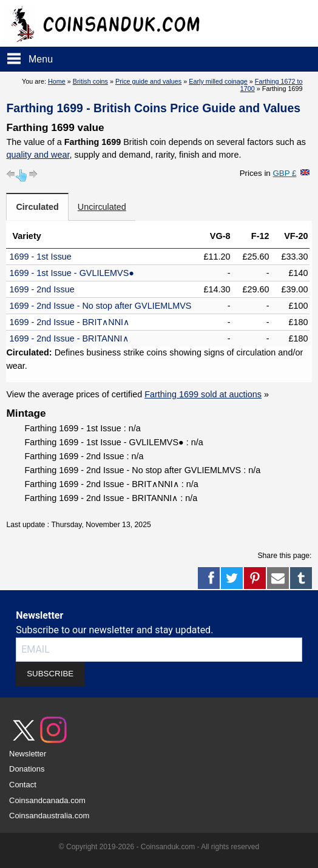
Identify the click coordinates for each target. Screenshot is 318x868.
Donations (27, 769)
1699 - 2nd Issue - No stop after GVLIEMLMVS (100, 306)
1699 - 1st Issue (40, 257)
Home (57, 81)
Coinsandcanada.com (47, 800)
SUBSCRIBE (50, 674)
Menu (41, 59)
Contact (23, 785)
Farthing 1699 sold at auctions (203, 394)
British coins (90, 81)
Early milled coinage (218, 81)
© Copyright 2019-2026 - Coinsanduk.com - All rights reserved (159, 847)
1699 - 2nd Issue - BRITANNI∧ (69, 338)
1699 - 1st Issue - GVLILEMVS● (71, 273)
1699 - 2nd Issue (42, 289)
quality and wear (38, 155)
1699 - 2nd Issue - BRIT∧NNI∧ (69, 322)
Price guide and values (148, 81)
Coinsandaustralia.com (49, 816)
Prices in (268, 173)
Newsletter (28, 754)
